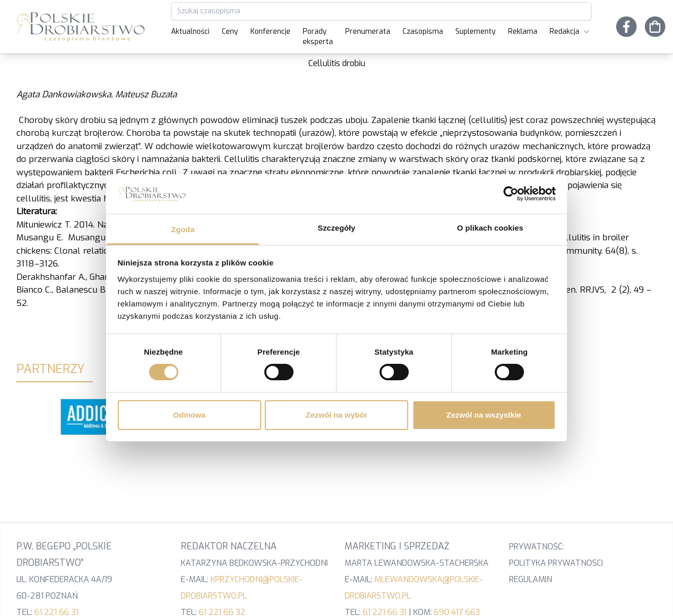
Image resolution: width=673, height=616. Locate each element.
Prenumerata (368, 32)
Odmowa (189, 415)
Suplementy (476, 32)
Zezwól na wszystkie (484, 415)
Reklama (523, 32)
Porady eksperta (318, 37)
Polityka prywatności (556, 563)
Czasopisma (423, 32)
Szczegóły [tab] (336, 228)
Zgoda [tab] (183, 229)
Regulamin (531, 579)
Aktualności (190, 32)
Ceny (230, 32)
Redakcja (571, 32)
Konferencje (270, 32)
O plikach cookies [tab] (490, 228)
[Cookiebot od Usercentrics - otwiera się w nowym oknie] (511, 194)
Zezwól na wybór (336, 415)
